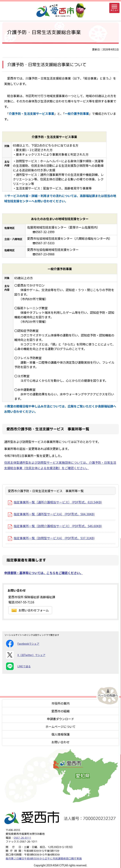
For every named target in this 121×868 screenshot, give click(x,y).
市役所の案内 (60, 703)
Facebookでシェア (23, 644)
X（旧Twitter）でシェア (26, 655)
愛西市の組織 (60, 711)
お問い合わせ (60, 742)
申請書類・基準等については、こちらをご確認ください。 (43, 573)
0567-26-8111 (22, 838)
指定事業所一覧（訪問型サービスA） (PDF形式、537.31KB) (51, 538)
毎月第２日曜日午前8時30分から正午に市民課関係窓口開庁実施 (44, 858)
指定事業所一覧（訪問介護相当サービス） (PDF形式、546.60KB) (55, 526)
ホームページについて (61, 727)
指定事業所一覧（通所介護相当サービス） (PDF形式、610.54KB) (55, 502)
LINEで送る (18, 666)
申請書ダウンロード (60, 719)
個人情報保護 (60, 734)
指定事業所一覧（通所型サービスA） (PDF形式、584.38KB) (51, 514)
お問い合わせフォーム (30, 610)
